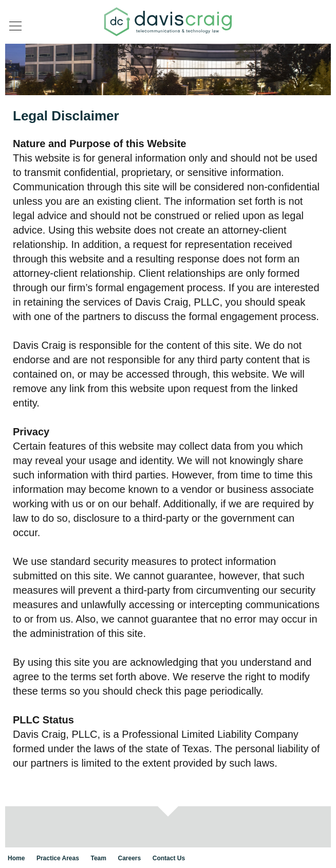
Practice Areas (58, 858)
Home (16, 858)
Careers (130, 858)
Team (98, 858)
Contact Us (169, 858)
